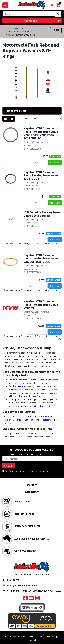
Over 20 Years (22, 501)
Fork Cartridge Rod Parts (20, 32)
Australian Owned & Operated (32, 539)
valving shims (16, 420)
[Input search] (29, 14)
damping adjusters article (42, 406)
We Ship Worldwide (25, 551)
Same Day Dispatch (25, 514)
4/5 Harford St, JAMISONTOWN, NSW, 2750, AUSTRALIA (34, 591)
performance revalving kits (41, 416)
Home (7, 28)
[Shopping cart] (52, 5)
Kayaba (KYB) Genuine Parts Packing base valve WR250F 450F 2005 (41, 258)
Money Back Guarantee (27, 526)
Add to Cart (55, 162)
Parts (32, 485)
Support (32, 492)
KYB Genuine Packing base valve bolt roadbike (42, 214)
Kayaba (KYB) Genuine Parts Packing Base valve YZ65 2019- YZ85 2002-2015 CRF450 (41, 133)
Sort (26, 119)
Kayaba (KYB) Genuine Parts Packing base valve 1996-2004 (41, 175)
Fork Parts (18, 28)
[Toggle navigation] (5, 5)
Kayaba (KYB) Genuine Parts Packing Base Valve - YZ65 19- (42, 305)
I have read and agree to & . (25, 471)
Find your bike (42, 21)
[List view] (12, 119)
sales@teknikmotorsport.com (22, 585)
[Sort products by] (46, 119)
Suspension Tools (39, 420)
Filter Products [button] (16, 111)
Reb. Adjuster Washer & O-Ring (22, 35)
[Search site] (58, 14)
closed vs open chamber (13, 359)
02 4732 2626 (14, 580)
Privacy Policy (43, 472)
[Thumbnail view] (6, 119)
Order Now (55, 239)
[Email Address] (32, 459)
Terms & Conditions (29, 472)
